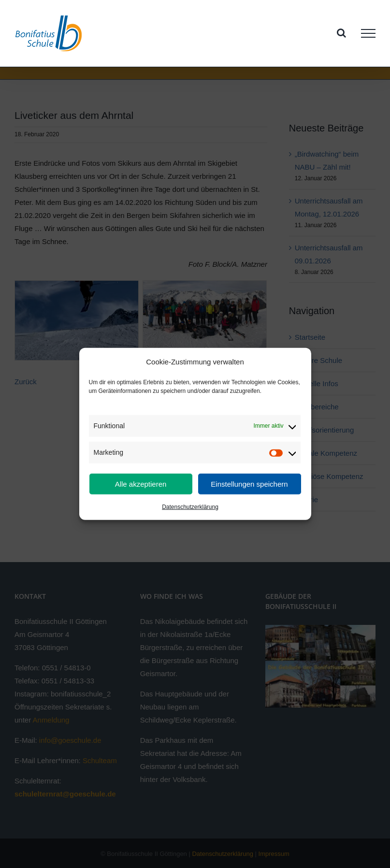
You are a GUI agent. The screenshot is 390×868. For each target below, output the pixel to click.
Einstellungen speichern (249, 484)
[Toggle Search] (341, 33)
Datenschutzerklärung (190, 507)
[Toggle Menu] (368, 33)
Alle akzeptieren (141, 484)
